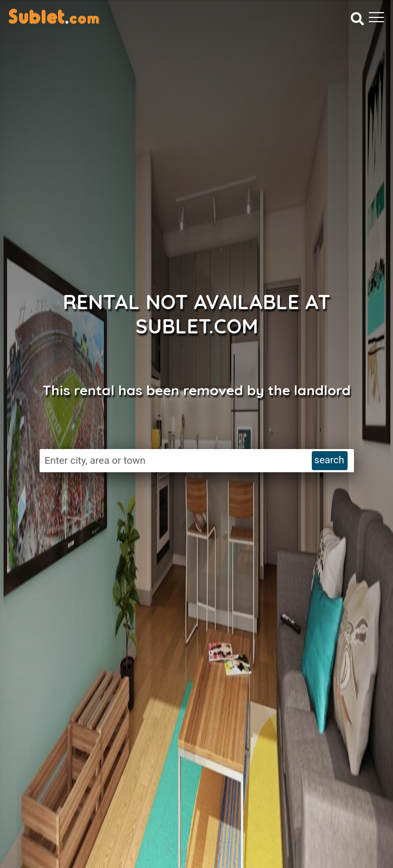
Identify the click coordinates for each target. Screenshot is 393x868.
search (329, 460)
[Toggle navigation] (376, 17)
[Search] (357, 18)
